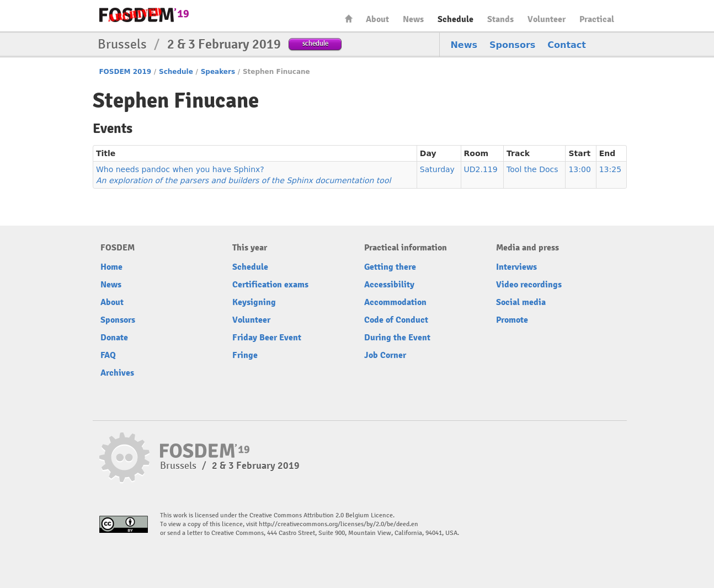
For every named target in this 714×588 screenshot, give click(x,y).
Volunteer (547, 19)
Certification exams (270, 285)
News (413, 19)
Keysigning (254, 302)
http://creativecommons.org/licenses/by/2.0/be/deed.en (339, 524)
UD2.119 (481, 169)
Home (349, 18)
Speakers (218, 72)
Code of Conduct (396, 320)
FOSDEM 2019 (125, 72)
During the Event (397, 338)
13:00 (579, 169)
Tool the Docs (532, 169)
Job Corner (385, 355)
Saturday (437, 169)
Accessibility (389, 285)
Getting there (390, 267)
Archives (117, 373)
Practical (597, 19)
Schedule (455, 19)
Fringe (245, 355)
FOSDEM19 (144, 15)
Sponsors (512, 45)
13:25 (610, 169)
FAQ (108, 355)
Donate (114, 338)
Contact (567, 45)
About (377, 19)
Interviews (516, 267)
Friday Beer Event (267, 338)
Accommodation (395, 302)
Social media (521, 302)
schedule (315, 43)
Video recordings (529, 285)
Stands (500, 19)
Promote (512, 320)
